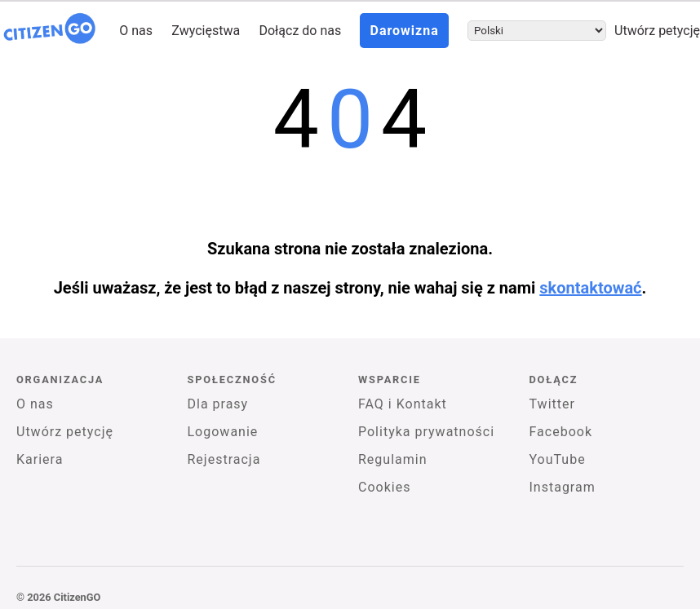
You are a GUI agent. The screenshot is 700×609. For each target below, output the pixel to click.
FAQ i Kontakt (403, 404)
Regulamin (393, 459)
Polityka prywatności (426, 432)
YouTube (558, 459)
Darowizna (404, 31)
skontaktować (590, 288)
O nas (136, 31)
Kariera (40, 459)
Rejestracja (224, 459)
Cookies (384, 487)
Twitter (552, 404)
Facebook (561, 432)
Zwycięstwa (206, 31)
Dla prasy (218, 404)
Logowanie (223, 432)
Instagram (563, 487)
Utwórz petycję (657, 31)
